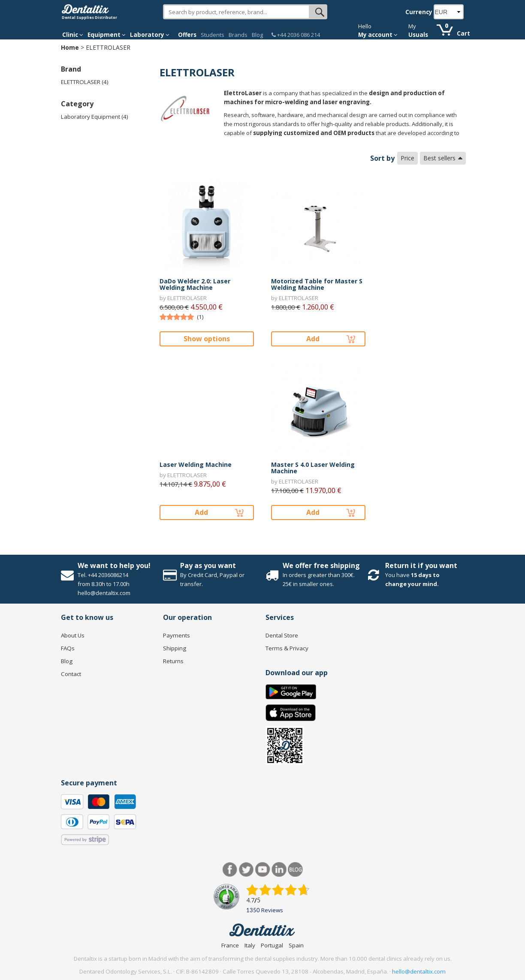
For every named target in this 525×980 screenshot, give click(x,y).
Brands (238, 35)
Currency (419, 12)
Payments (177, 635)
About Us (73, 635)
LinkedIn (279, 870)
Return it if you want (421, 565)
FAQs (68, 648)
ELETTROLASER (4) (85, 82)
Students (213, 35)
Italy (250, 945)
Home (70, 47)
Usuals (418, 35)
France (230, 945)
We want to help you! (114, 565)
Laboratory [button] (150, 35)
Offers (187, 35)
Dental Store (282, 635)
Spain (296, 945)
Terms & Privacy (287, 648)
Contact (71, 674)
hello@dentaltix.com (419, 971)
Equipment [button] (107, 35)
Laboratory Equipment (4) (95, 117)
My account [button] (378, 35)
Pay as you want (208, 565)
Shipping (175, 648)
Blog (257, 35)
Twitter (246, 870)
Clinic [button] (73, 35)
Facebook (230, 870)
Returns (173, 661)
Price (407, 158)
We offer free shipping (321, 565)
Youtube (263, 870)
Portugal (272, 945)
